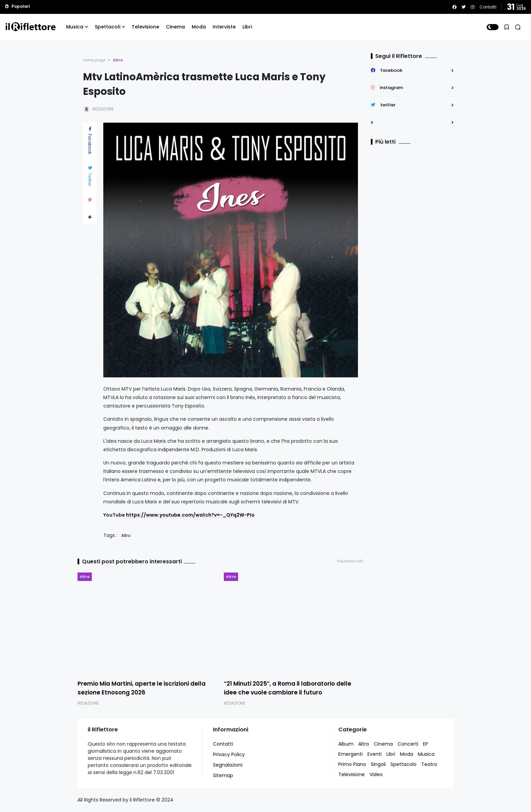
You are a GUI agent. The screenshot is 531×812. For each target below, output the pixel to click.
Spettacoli (108, 27)
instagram (391, 88)
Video (376, 774)
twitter (388, 105)
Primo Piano (352, 764)
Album (346, 744)
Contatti (488, 7)
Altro (118, 60)
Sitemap (223, 775)
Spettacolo (403, 764)
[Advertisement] (413, 207)
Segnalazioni (228, 765)
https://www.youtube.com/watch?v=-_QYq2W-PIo (190, 515)
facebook (391, 70)
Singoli (378, 764)
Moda (199, 27)
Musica (75, 27)
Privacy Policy (229, 754)
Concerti (408, 744)
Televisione (145, 27)
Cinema (175, 27)
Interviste (224, 27)
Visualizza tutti (350, 561)
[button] (493, 27)
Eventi (375, 754)
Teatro (429, 764)
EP (426, 744)
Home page (94, 60)
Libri (247, 27)
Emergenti (351, 754)
